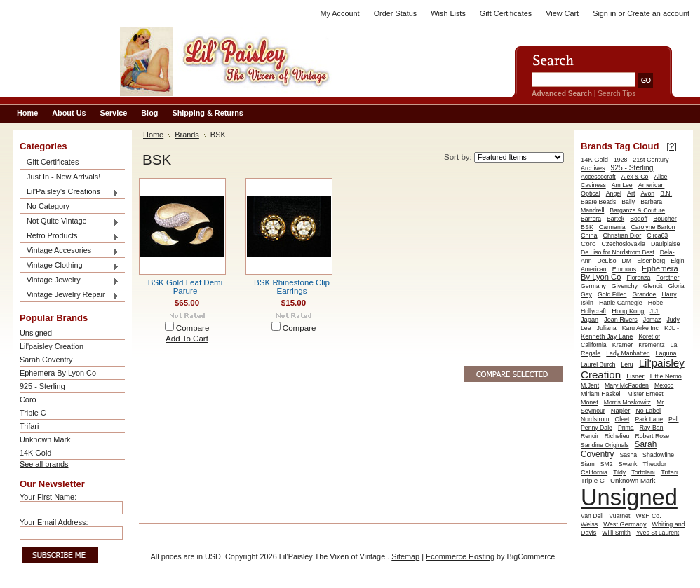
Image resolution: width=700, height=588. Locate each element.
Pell (674, 419)
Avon (647, 193)
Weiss (589, 524)
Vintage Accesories (69, 251)
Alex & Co (635, 177)
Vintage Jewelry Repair (69, 295)
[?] (672, 146)
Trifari (29, 426)
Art (631, 193)
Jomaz (652, 320)
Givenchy (625, 286)
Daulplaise (666, 244)
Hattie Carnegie (621, 303)
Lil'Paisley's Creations (69, 192)
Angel (614, 193)
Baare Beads (598, 202)
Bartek (615, 219)
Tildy (619, 472)
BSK (587, 227)
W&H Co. (648, 516)
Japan (590, 320)
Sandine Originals (605, 445)
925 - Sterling (42, 386)
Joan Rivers (621, 320)
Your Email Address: (54, 522)
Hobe (655, 303)
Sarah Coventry (46, 360)
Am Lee (622, 185)
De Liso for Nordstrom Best (618, 252)
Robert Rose (652, 436)
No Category (48, 206)
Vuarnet (619, 516)
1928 (620, 160)
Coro (28, 399)
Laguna (666, 353)
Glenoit (653, 286)
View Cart (562, 13)
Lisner (635, 376)
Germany (593, 286)
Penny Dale (597, 428)
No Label (648, 411)
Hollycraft (593, 311)
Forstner (667, 278)
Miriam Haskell (601, 394)
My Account (339, 13)
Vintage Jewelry (69, 281)
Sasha (628, 455)
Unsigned (36, 333)
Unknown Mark (45, 439)
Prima (626, 428)
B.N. (666, 193)
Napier (621, 411)
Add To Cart (187, 339)
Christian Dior (622, 235)
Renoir (590, 436)
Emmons (624, 269)
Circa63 (657, 235)
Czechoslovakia (623, 244)
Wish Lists (448, 13)
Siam (588, 464)
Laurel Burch (598, 364)
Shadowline (658, 455)
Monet (590, 402)
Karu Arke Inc (640, 328)
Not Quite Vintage (69, 222)
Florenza (638, 278)
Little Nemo (666, 376)
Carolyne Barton (653, 227)
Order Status (396, 13)
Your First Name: (48, 497)
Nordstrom (595, 419)
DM (627, 261)
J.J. (655, 311)
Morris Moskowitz (627, 402)
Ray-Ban (652, 428)
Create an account (658, 13)
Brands (187, 135)
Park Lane (649, 419)
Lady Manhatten (628, 353)
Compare (193, 328)
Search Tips (617, 94)
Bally (628, 202)
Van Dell (592, 516)
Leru (627, 364)
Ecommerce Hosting (460, 556)
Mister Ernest (645, 394)
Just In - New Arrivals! (63, 177)
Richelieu (617, 436)
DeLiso (607, 261)
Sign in (604, 13)
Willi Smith (616, 533)
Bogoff (639, 219)
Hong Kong (628, 311)
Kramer (623, 345)
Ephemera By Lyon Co (58, 373)
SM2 (607, 464)
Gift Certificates (506, 13)
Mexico (664, 385)
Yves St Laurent (658, 533)
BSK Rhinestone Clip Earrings (292, 287)
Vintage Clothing (69, 266)
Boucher (665, 219)
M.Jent (590, 385)
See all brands (44, 464)
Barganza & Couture (637, 210)
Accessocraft (598, 177)
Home (153, 135)
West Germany (625, 524)
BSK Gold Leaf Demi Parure (186, 287)
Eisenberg (651, 261)
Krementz (651, 345)
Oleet (622, 419)
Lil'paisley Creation (52, 346)
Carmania (612, 227)
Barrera (591, 219)
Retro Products (69, 237)
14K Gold (35, 453)
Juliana (607, 328)
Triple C (33, 413)
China (589, 235)
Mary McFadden (627, 385)
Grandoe (645, 294)
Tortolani (643, 472)
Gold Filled (612, 294)
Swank (628, 464)
